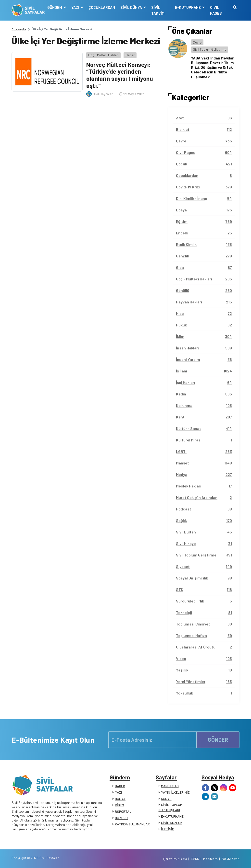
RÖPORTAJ (123, 811)
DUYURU (121, 818)
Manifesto (211, 859)
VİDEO (119, 805)
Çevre (197, 42)
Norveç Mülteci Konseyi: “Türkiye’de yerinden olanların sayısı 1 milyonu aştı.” (120, 75)
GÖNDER (218, 740)
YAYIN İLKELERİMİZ (175, 792)
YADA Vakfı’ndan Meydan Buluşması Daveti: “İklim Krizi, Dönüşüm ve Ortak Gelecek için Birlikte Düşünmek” (213, 67)
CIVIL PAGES (216, 10)
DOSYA (120, 799)
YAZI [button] (76, 7)
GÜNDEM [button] (55, 7)
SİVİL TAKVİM (158, 10)
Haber (130, 55)
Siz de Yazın (231, 859)
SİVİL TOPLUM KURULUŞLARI (170, 807)
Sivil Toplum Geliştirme (210, 49)
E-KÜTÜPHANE (172, 816)
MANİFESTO (170, 786)
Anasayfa (19, 29)
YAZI (118, 792)
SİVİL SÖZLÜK (172, 823)
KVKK (195, 859)
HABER (120, 786)
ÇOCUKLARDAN (102, 7)
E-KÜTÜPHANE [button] (188, 7)
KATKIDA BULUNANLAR (132, 824)
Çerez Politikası (175, 859)
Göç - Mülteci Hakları (103, 55)
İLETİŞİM (168, 829)
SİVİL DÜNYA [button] (132, 7)
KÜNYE (166, 799)
